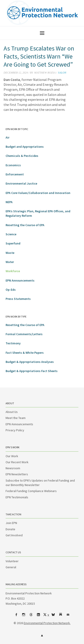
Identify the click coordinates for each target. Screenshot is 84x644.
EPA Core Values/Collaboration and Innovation (38, 193)
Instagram (24, 616)
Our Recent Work (17, 462)
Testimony (13, 343)
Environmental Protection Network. (47, 623)
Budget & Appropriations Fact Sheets (32, 371)
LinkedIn (38, 616)
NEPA (9, 202)
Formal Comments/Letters (24, 334)
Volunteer (12, 561)
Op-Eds (11, 290)
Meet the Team (16, 418)
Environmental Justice (21, 183)
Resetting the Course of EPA (25, 225)
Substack (60, 616)
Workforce (13, 271)
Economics (13, 165)
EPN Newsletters (17, 474)
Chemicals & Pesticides (22, 156)
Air (8, 137)
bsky (53, 616)
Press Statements (18, 299)
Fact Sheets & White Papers (25, 353)
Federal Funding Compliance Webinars (31, 491)
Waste (10, 253)
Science (11, 234)
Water (10, 262)
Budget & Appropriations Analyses (30, 362)
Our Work (12, 456)
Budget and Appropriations (25, 147)
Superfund (13, 243)
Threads (31, 616)
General (11, 567)
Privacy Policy (15, 430)
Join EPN (11, 523)
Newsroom (13, 468)
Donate (10, 529)
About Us (12, 412)
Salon (62, 73)
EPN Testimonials (17, 497)
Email (68, 616)
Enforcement (15, 174)
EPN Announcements (20, 280)
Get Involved (14, 535)
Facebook (16, 616)
